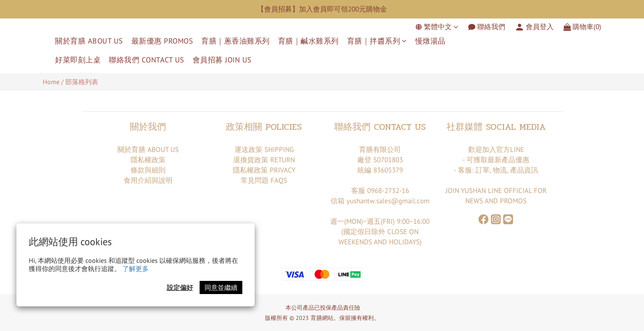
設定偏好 (180, 287)
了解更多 (136, 269)
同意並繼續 (221, 287)
